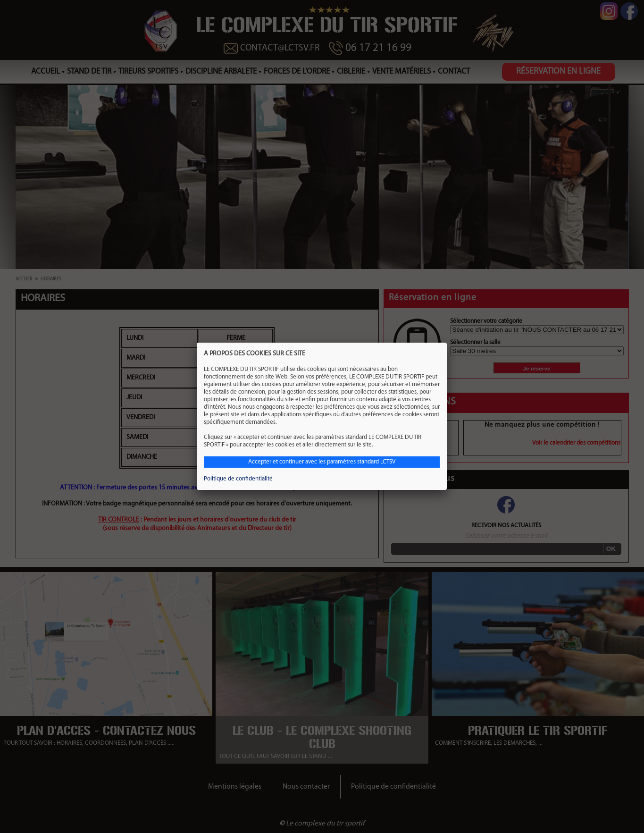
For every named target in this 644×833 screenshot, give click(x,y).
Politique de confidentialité (238, 479)
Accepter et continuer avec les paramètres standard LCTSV (322, 462)
